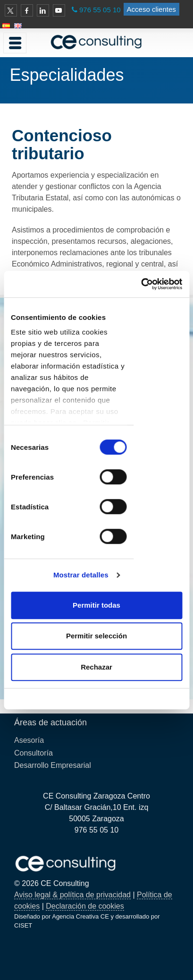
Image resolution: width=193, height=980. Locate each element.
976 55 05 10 (100, 10)
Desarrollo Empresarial (53, 765)
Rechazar (96, 667)
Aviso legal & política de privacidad (72, 895)
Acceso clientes (151, 9)
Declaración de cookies (85, 906)
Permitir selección (96, 636)
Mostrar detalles (81, 575)
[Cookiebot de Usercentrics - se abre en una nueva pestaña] (141, 284)
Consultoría (34, 753)
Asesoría (29, 740)
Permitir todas (96, 605)
